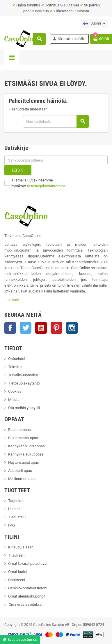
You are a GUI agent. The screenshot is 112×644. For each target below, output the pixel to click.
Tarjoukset (17, 501)
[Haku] (56, 121)
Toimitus (15, 367)
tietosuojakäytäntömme (46, 186)
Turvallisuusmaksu (24, 375)
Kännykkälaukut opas (26, 454)
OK (18, 170)
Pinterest (56, 328)
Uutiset (14, 509)
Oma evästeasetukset (25, 605)
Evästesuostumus (20, 639)
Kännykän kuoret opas (26, 446)
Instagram (72, 328)
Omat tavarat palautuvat (28, 563)
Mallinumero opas (23, 479)
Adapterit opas (20, 471)
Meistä (14, 400)
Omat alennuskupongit (27, 596)
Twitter (26, 328)
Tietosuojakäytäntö (24, 383)
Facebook (10, 328)
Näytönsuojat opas (24, 462)
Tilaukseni (17, 555)
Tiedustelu (17, 517)
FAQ (11, 525)
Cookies (15, 391)
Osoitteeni (17, 580)
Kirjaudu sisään (21, 547)
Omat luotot (18, 572)
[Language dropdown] (94, 23)
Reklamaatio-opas (23, 438)
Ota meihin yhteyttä (24, 408)
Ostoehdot (17, 359)
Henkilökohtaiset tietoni (28, 588)
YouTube (41, 328)
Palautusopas (19, 430)
